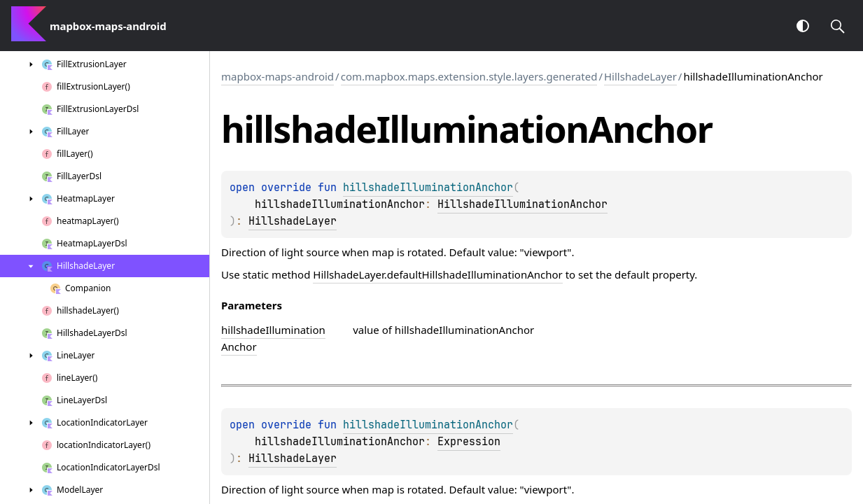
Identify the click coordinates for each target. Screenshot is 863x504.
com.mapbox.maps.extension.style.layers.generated (469, 76)
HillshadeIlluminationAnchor (522, 204)
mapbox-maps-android (278, 76)
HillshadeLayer (640, 76)
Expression (469, 442)
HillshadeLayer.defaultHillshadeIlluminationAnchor (437, 274)
